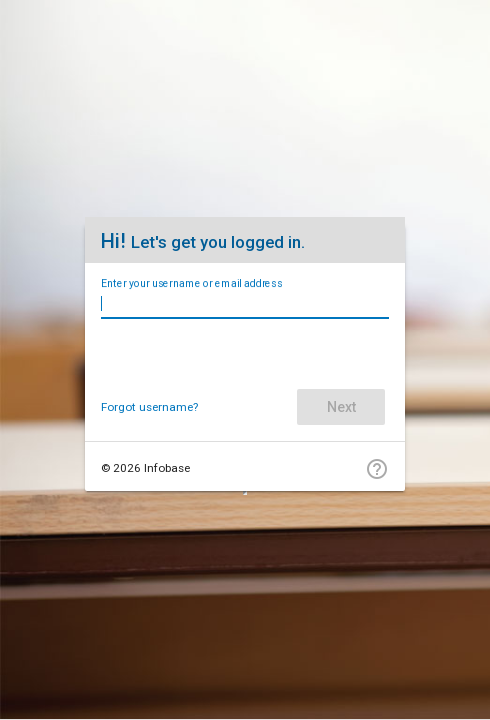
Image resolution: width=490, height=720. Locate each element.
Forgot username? (149, 407)
